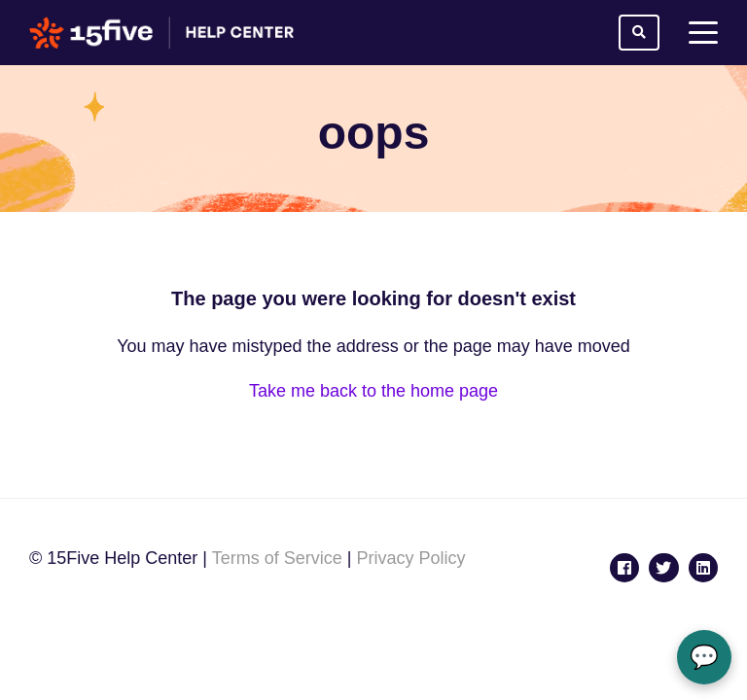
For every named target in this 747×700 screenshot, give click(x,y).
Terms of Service (277, 558)
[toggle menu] (703, 33)
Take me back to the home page (373, 391)
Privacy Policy (410, 558)
